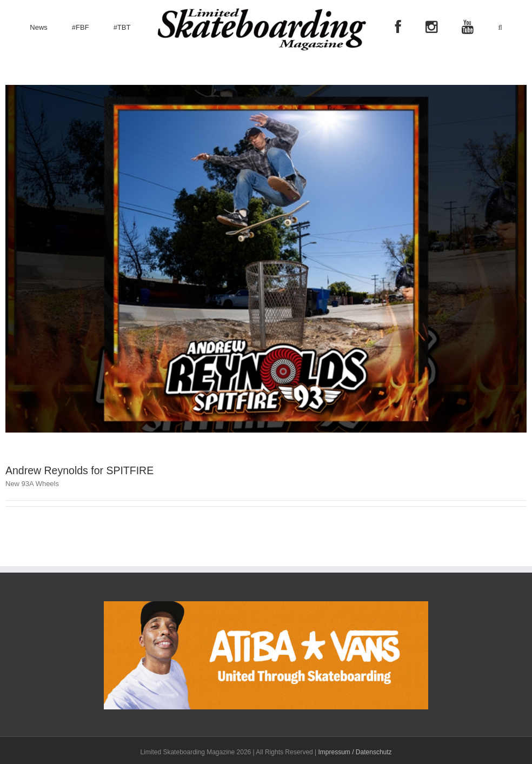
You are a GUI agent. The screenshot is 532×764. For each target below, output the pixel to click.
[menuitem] (39, 28)
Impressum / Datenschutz (355, 752)
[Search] (500, 28)
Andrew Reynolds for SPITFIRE (79, 470)
